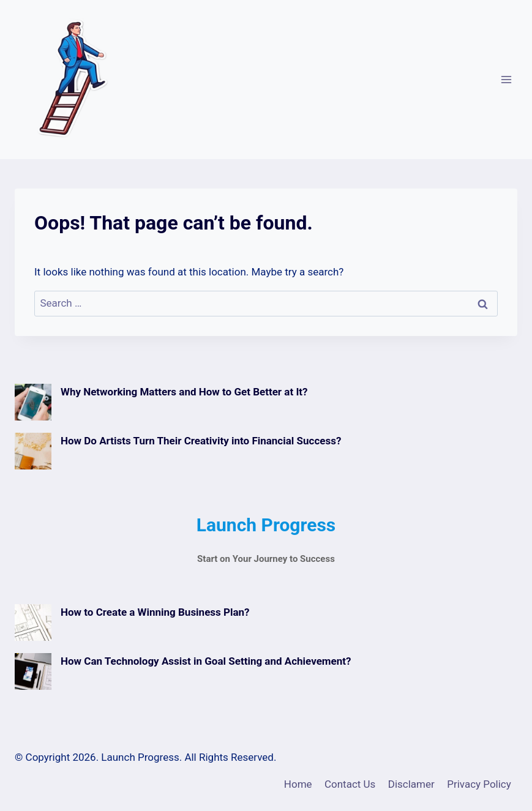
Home (298, 784)
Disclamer (411, 784)
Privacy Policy (479, 784)
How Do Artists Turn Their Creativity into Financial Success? (201, 441)
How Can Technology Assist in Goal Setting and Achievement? (206, 661)
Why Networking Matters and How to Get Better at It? (184, 392)
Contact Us (350, 784)
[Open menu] (506, 79)
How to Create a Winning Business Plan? (155, 612)
